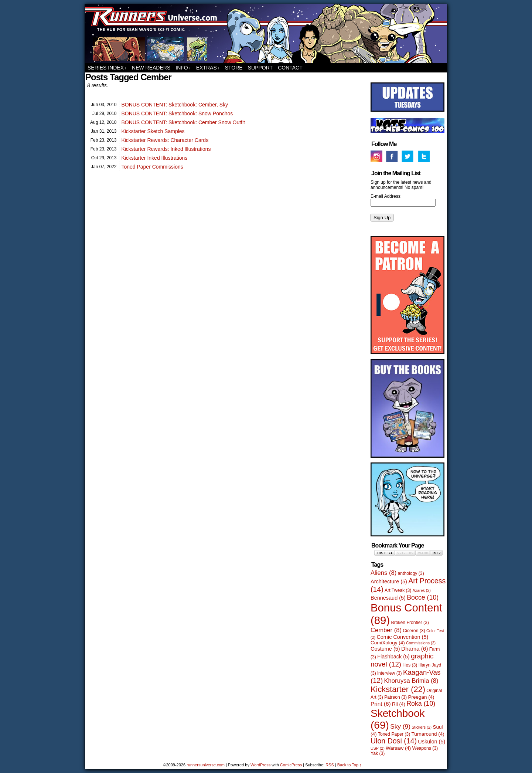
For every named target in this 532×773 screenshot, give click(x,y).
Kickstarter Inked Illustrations (154, 158)
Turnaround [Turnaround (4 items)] (428, 734)
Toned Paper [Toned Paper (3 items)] (394, 734)
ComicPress (291, 765)
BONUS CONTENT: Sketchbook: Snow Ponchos (177, 113)
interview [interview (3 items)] (389, 673)
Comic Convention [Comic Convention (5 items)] (402, 637)
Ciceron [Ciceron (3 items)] (414, 631)
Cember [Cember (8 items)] (386, 630)
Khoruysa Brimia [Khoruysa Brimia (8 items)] (411, 681)
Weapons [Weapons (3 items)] (425, 748)
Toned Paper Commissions (152, 167)
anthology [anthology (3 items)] (411, 573)
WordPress (260, 765)
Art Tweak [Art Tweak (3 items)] (398, 590)
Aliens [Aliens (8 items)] (383, 573)
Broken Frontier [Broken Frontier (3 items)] (410, 623)
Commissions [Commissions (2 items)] (421, 643)
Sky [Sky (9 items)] (400, 726)
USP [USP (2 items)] (378, 748)
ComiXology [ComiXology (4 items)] (388, 643)
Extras (208, 68)
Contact (290, 68)
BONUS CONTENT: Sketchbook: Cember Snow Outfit (183, 122)
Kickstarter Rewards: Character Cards (165, 140)
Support (260, 68)
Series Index (107, 68)
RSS (330, 765)
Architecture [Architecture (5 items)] (389, 582)
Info (183, 68)
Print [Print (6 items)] (381, 704)
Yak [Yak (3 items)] (378, 753)
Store (234, 68)
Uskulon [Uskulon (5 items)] (432, 742)
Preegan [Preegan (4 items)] (421, 697)
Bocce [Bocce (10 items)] (423, 597)
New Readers (151, 68)
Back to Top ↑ (349, 765)
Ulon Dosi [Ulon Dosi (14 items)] (394, 741)
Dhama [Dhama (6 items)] (415, 649)
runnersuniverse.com (266, 34)
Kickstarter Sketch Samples (153, 131)
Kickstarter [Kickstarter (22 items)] (398, 689)
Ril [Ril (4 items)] (399, 704)
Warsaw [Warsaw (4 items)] (398, 748)
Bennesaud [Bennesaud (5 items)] (388, 598)
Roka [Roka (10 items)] (421, 704)
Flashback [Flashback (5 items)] (393, 657)
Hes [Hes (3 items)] (410, 665)
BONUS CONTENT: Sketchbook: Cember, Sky (175, 105)
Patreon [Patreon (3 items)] (395, 697)
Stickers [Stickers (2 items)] (422, 727)
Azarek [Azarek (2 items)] (422, 590)
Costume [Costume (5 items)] (385, 649)
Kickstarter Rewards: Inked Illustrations (166, 149)
